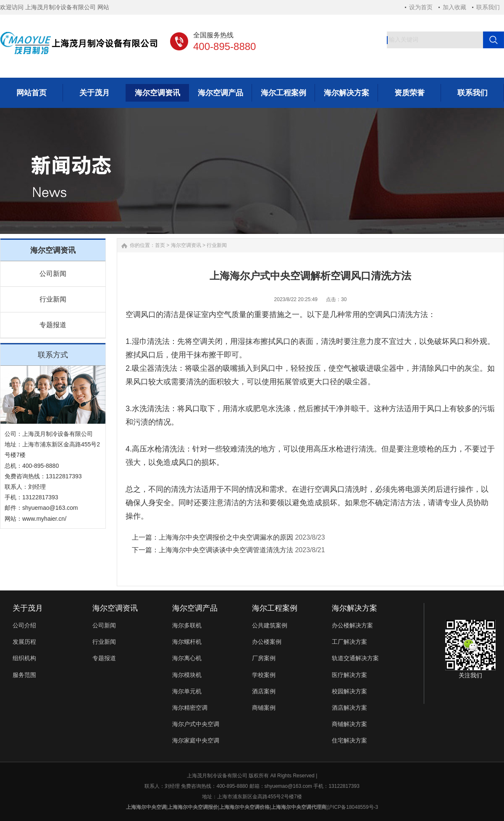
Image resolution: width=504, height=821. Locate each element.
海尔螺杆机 (187, 642)
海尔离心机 (187, 658)
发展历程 (24, 642)
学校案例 (264, 675)
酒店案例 (264, 691)
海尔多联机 (187, 625)
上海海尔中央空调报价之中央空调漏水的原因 (226, 537)
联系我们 (488, 7)
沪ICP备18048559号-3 (353, 807)
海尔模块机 (187, 675)
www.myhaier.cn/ (44, 519)
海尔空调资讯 (186, 245)
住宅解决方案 (349, 740)
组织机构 (24, 658)
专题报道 (53, 325)
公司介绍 (24, 625)
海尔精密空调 (190, 708)
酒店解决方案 (349, 708)
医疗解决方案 (349, 675)
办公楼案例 (267, 642)
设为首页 (421, 7)
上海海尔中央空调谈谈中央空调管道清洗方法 (226, 550)
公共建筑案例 (270, 625)
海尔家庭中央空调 (196, 740)
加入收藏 (454, 7)
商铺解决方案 (349, 724)
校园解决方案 (349, 691)
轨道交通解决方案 (355, 658)
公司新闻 (53, 274)
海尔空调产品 (195, 608)
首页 (160, 245)
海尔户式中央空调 (196, 724)
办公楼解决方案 (352, 625)
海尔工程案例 (275, 608)
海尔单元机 (187, 691)
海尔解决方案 (354, 608)
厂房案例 (264, 658)
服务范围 (24, 675)
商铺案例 (264, 708)
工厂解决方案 (349, 642)
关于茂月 (28, 608)
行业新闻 (53, 299)
